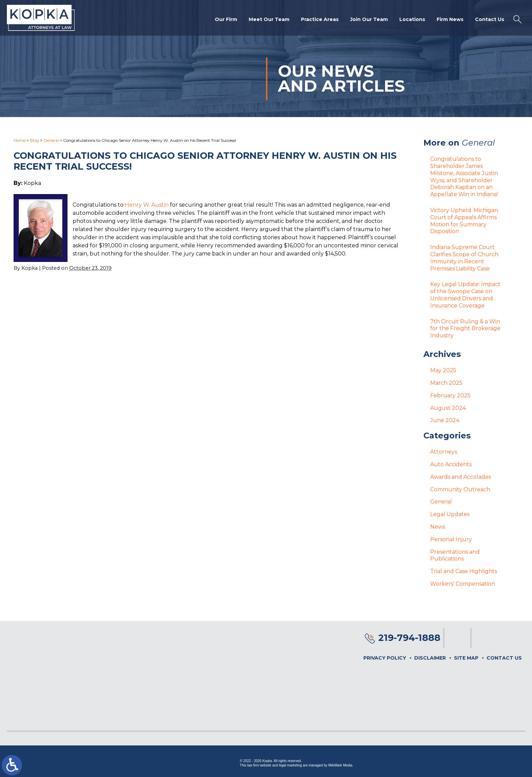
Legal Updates (450, 514)
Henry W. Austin (147, 205)
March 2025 (446, 383)
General (51, 140)
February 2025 (450, 395)
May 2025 (443, 370)
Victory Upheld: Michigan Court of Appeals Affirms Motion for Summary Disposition (464, 221)
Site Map (466, 658)
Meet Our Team (269, 19)
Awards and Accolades (461, 477)
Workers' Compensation (463, 584)
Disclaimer (430, 658)
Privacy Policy (385, 658)
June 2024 (445, 420)
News (438, 527)
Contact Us (490, 19)
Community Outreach (460, 489)
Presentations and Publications (455, 555)
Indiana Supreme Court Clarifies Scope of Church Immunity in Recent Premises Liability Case (464, 258)
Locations (412, 19)
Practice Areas (320, 19)
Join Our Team (369, 19)
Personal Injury (451, 539)
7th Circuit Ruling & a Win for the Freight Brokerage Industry (465, 329)
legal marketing (290, 765)
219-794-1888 (409, 638)
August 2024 (448, 408)
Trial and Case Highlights (464, 571)
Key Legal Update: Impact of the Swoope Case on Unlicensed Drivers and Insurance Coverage (465, 295)
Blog (34, 140)
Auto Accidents (451, 464)
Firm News (450, 19)
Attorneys (444, 452)
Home (20, 140)
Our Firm (226, 19)
